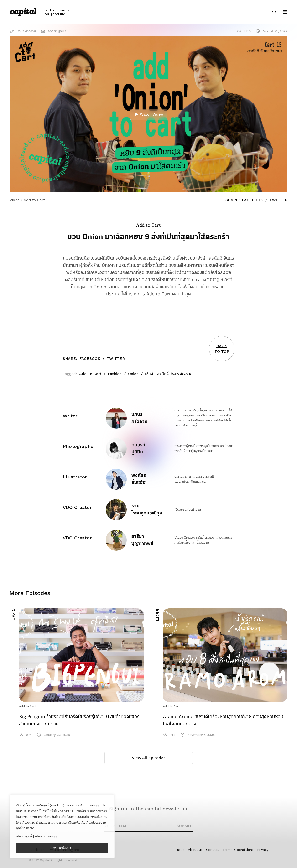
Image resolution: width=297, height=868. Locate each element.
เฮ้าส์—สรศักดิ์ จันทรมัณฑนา (169, 374)
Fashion (115, 374)
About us (195, 850)
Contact (213, 850)
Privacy (263, 850)
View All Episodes (149, 758)
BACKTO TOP (222, 349)
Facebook (252, 200)
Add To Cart (90, 374)
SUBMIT (184, 826)
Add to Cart (27, 706)
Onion (133, 374)
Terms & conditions (238, 850)
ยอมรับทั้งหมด (62, 848)
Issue (180, 850)
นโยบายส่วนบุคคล (47, 836)
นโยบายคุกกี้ (24, 836)
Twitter (278, 200)
